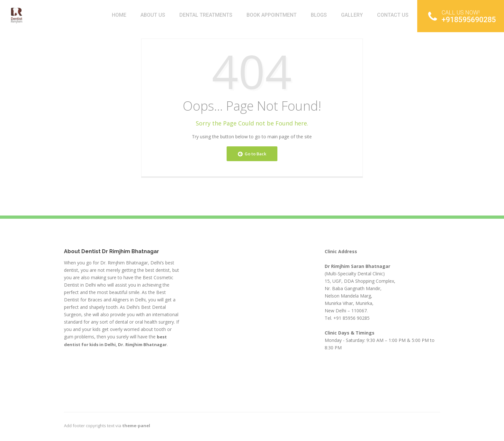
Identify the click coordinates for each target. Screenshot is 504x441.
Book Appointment (272, 15)
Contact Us (393, 15)
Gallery (352, 15)
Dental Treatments (206, 15)
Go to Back (252, 154)
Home (119, 15)
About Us (153, 15)
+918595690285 (462, 16)
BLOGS (319, 15)
